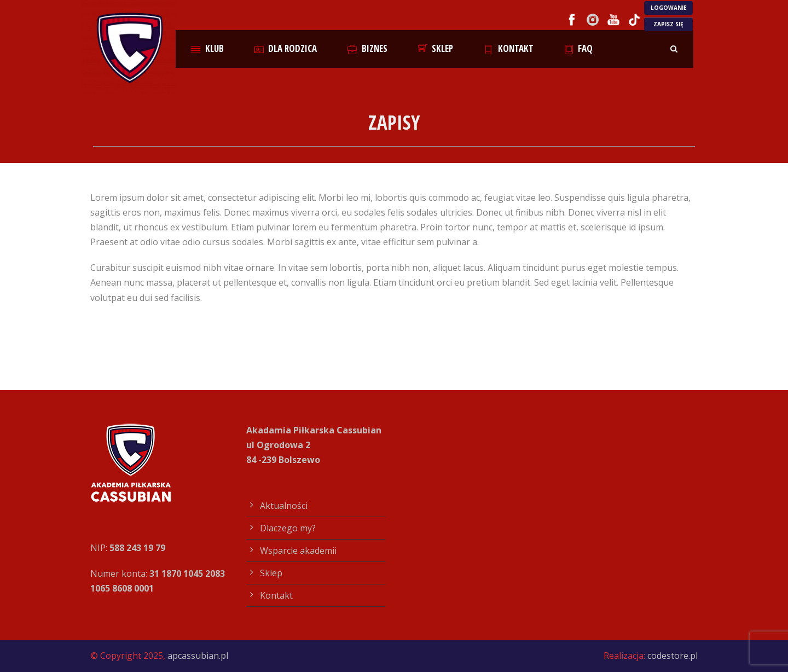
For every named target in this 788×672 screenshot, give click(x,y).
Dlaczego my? (288, 528)
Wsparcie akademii (298, 551)
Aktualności (284, 506)
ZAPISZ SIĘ (668, 24)
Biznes (367, 48)
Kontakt (509, 48)
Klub (207, 48)
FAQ (579, 48)
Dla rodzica (286, 48)
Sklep (436, 48)
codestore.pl (673, 656)
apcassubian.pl (198, 656)
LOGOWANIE (669, 8)
